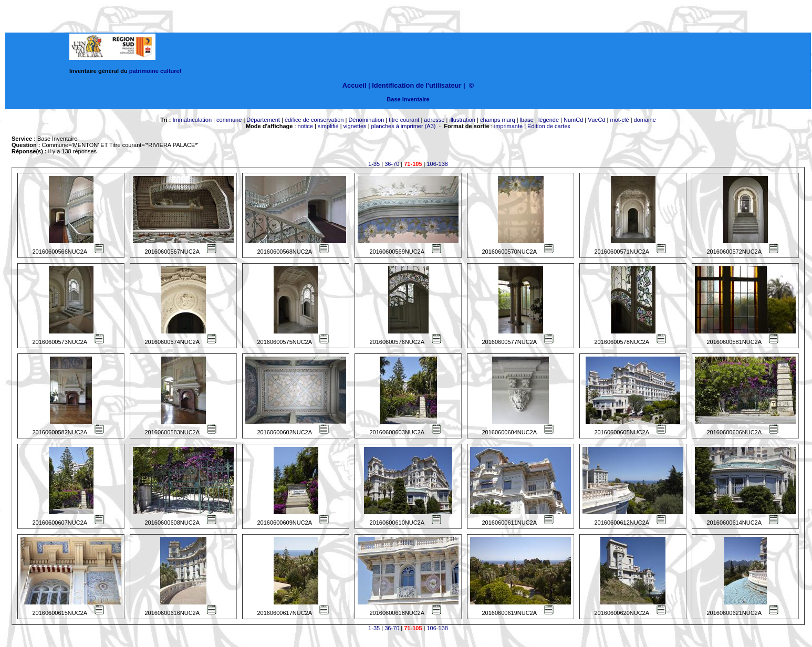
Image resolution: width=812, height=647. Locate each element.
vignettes (355, 126)
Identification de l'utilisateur (417, 85)
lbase (527, 120)
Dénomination (366, 120)
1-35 (374, 164)
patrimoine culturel (155, 71)
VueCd (596, 120)
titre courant (404, 120)
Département (263, 120)
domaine (645, 120)
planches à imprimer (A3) (404, 126)
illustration (462, 120)
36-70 (392, 164)
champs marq (498, 120)
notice (305, 126)
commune (229, 120)
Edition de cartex (549, 126)
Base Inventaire (408, 99)
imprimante (508, 126)
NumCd (573, 120)
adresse (434, 120)
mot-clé (620, 120)
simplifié (328, 126)
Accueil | (356, 85)
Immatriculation (192, 120)
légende (549, 120)
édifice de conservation (314, 120)
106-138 (438, 164)
